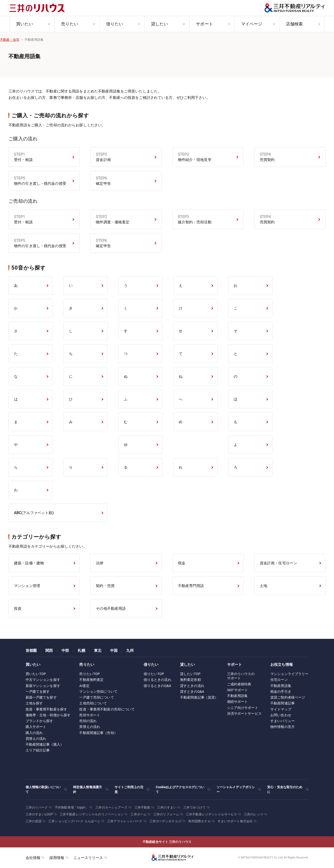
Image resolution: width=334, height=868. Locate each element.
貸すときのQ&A (192, 692)
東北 (98, 650)
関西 (49, 650)
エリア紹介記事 (38, 750)
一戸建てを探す (38, 692)
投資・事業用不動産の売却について (107, 709)
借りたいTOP (154, 674)
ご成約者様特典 (239, 684)
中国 (114, 650)
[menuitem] (32, 24)
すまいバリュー (283, 721)
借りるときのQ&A (157, 686)
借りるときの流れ (157, 680)
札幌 (81, 650)
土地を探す (34, 703)
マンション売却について (98, 692)
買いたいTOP (36, 674)
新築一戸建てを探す (41, 697)
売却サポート (90, 715)
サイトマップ (281, 709)
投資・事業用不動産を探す (46, 709)
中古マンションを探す (43, 680)
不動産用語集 (237, 696)
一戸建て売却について (97, 697)
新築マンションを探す (43, 686)
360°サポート (238, 690)
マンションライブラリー (289, 674)
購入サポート (36, 727)
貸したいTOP (190, 674)
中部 (65, 650)
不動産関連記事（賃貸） (199, 697)
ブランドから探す (39, 721)
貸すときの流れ (192, 686)
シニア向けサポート (243, 708)
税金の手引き (281, 692)
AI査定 (84, 686)
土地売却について (93, 703)
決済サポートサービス (244, 714)
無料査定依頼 (190, 680)
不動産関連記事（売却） (98, 733)
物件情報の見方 (283, 727)
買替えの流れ (36, 739)
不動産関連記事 (283, 703)
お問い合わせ (281, 715)
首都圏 (31, 650)
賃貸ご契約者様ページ (288, 697)
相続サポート (237, 702)
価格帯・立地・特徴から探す (48, 715)
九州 (130, 650)
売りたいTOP (90, 674)
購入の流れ (34, 733)
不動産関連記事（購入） (45, 744)
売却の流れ (88, 721)
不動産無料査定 (91, 680)
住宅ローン (279, 680)
